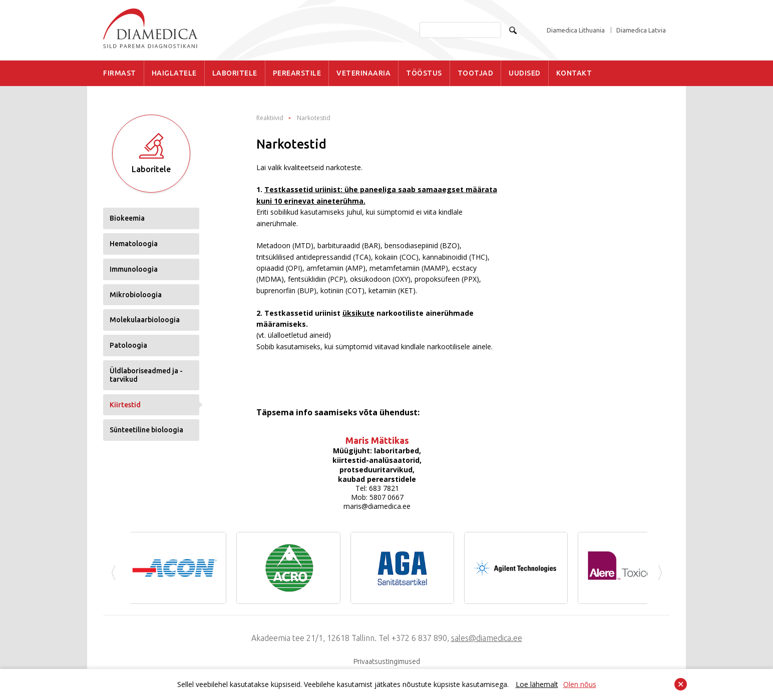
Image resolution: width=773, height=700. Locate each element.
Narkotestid (314, 118)
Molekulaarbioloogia (145, 320)
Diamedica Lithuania (576, 30)
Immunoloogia (134, 269)
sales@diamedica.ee (487, 638)
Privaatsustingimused (387, 661)
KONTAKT (574, 73)
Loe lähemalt (537, 684)
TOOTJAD (476, 73)
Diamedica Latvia (641, 30)
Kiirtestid (125, 405)
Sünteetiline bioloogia (146, 430)
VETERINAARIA (363, 73)
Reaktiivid (270, 118)
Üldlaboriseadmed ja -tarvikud (146, 375)
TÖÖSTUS (424, 73)
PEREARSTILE (297, 73)
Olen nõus (580, 684)
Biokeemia (127, 218)
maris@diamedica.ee (377, 506)
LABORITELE (235, 73)
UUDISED (525, 73)
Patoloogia (128, 345)
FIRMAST (120, 73)
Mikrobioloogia (136, 295)
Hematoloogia (134, 244)
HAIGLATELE (174, 73)
